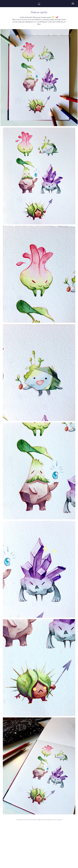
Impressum (50, 820)
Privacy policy (58, 820)
